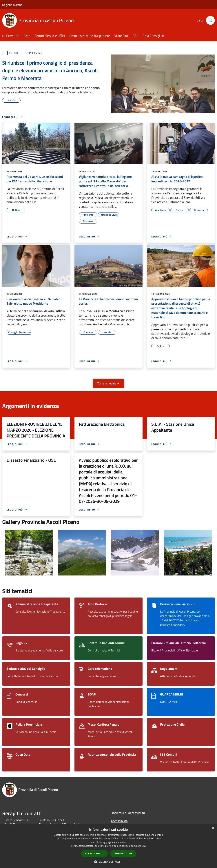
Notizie (14, 53)
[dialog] (108, 846)
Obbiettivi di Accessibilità (128, 813)
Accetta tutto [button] (94, 854)
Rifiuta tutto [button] (123, 853)
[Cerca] (210, 20)
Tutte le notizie (108, 383)
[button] (109, 862)
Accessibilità (119, 821)
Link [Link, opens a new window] (144, 846)
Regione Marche (12, 5)
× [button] (213, 828)
